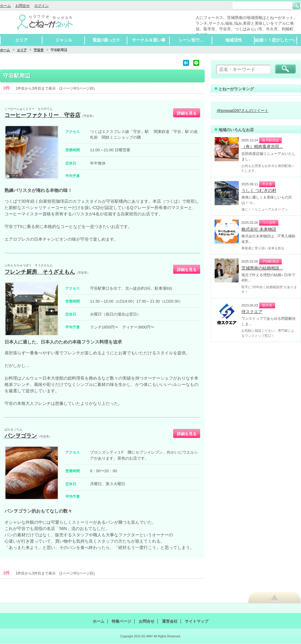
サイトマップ (197, 621)
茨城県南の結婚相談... (262, 268)
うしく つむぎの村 (259, 190)
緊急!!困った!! (106, 40)
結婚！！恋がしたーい (276, 40)
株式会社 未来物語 (259, 229)
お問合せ (23, 6)
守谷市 (39, 50)
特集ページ (121, 621)
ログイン (42, 6)
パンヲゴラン (21, 436)
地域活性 (234, 40)
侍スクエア (252, 312)
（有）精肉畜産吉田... (262, 146)
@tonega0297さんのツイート (243, 111)
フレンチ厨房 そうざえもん (40, 272)
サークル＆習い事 (149, 40)
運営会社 (170, 621)
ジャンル (64, 40)
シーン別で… (191, 40)
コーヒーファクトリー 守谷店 (42, 115)
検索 (296, 5)
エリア (21, 40)
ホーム (5, 6)
